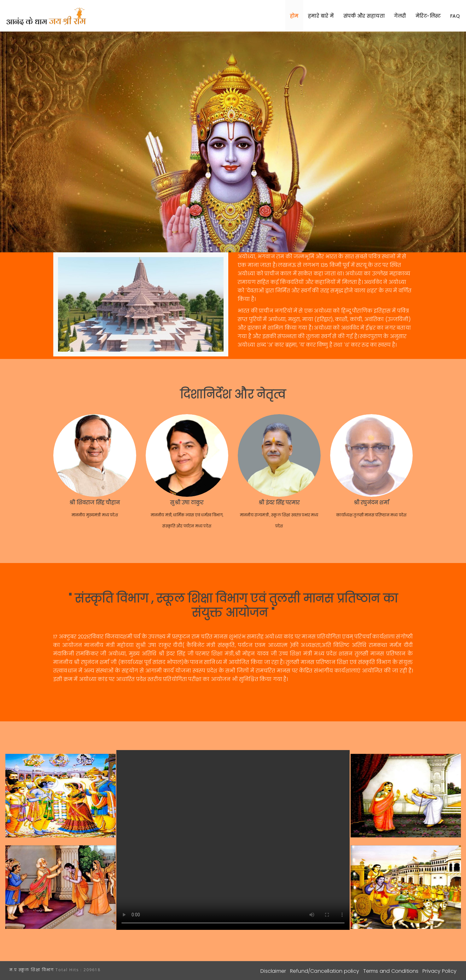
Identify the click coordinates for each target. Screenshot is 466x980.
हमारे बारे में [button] (321, 16)
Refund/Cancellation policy (325, 971)
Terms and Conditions (391, 971)
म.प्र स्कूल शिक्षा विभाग (32, 970)
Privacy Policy (440, 971)
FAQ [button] (455, 16)
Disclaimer (273, 971)
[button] (428, 16)
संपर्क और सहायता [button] (364, 16)
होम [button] (294, 16)
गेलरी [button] (400, 16)
